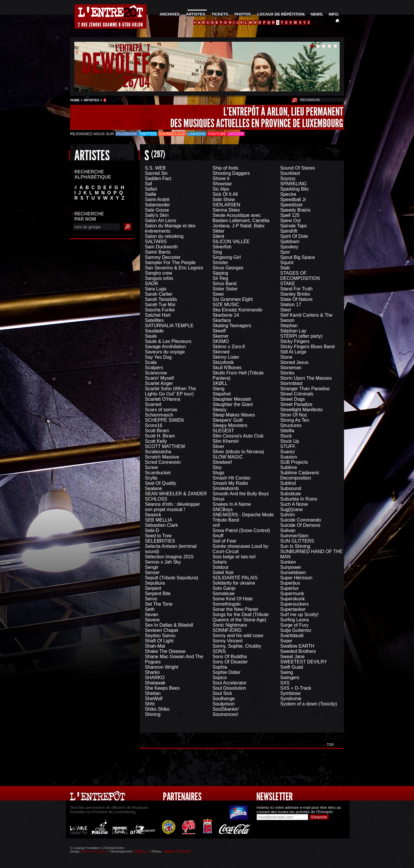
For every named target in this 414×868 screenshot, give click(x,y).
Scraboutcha (158, 452)
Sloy (217, 467)
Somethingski (227, 604)
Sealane (154, 488)
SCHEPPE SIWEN (164, 420)
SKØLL (220, 383)
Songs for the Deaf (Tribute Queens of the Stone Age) (241, 617)
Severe (152, 620)
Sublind (288, 483)
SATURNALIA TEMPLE (169, 326)
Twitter (148, 134)
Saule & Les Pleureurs (168, 341)
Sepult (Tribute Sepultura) (172, 578)
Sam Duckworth (161, 247)
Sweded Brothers (298, 651)
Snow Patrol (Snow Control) (241, 530)
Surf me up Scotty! (299, 615)
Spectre (288, 194)
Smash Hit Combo (231, 478)
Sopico (220, 678)
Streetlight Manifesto (301, 410)
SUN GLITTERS (297, 541)
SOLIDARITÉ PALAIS (235, 578)
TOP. (330, 745)
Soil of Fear (224, 541)
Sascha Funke (160, 310)
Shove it (221, 178)
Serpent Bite (158, 594)
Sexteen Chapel (162, 630)
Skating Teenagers (232, 326)
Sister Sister (225, 289)
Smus (219, 499)
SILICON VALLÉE (231, 242)
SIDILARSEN (226, 205)
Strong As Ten (295, 420)
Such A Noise (294, 504)
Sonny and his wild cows (238, 636)
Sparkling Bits (294, 189)
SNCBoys (223, 509)
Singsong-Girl (227, 257)
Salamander (157, 205)
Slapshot (222, 394)
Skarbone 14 (226, 315)
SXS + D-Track (296, 688)
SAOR (151, 284)
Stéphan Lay (293, 331)
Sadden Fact (158, 178)
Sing (217, 252)
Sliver (218, 446)
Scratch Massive (162, 457)
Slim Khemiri (226, 441)
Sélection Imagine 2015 (169, 557)
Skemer (221, 336)
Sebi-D (152, 530)
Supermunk (292, 594)
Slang (219, 389)
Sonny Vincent (228, 641)
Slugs (218, 473)
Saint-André (157, 199)
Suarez (288, 452)
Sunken (288, 562)
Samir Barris (158, 252)
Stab (285, 268)
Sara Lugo (156, 289)
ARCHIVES (170, 14)
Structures (291, 425)
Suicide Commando (301, 520)
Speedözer (291, 205)
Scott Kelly (156, 441)
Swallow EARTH (297, 646)
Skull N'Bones (227, 368)
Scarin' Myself (159, 378)
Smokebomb (226, 488)
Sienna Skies (226, 210)
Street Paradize (296, 404)
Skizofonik (223, 362)
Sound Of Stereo (298, 168)
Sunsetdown (293, 572)
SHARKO (155, 678)
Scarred (153, 404)
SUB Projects (294, 462)
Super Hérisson (296, 578)
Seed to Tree (158, 536)
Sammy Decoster (163, 257)
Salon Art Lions (161, 221)
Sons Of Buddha (230, 657)
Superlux (289, 588)
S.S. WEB (155, 168)
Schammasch (159, 415)
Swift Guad (292, 667)
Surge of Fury (294, 625)
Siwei (218, 294)
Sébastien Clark (161, 525)
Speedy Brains (295, 210)
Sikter (219, 231)
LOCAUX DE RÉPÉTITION (281, 14)
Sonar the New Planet (235, 609)
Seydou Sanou (160, 636)
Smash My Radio (230, 483)
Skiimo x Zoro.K (229, 347)
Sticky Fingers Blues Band (307, 347)
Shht (150, 704)
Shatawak (155, 683)
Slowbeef (222, 462)
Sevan (151, 615)
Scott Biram (157, 431)
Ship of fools (225, 168)
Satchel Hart (158, 315)
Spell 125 (290, 215)
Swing (287, 672)
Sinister (220, 263)
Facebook (127, 134)
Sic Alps (221, 189)
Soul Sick (222, 693)
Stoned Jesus (294, 362)
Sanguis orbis (159, 278)
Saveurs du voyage (165, 352)
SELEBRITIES (160, 541)
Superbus (290, 583)
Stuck (286, 436)
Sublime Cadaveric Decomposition (300, 475)
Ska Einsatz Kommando (237, 310)
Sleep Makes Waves (234, 415)
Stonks (287, 373)
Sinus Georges (228, 268)
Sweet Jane (292, 657)
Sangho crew (158, 273)
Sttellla (287, 431)
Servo (151, 599)
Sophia (220, 667)
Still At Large (293, 352)
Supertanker (293, 609)
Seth (150, 609)
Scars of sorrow (161, 410)
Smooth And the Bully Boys (241, 494)
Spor (285, 252)
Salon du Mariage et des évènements (170, 228)
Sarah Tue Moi (160, 305)
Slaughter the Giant (233, 404)
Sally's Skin (157, 215)
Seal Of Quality (161, 483)
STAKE (288, 284)
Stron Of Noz (294, 415)
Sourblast (290, 173)
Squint (287, 263)
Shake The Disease (165, 651)
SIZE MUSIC (226, 305)
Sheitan (153, 693)
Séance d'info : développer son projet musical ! (172, 507)
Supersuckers (294, 604)
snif (216, 525)
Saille (151, 194)
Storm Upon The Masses (306, 378)
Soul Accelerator (230, 683)
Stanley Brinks (295, 294)
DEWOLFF (116, 64)
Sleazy (220, 410)
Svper (286, 641)
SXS (285, 683)
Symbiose (290, 693)
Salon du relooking (164, 236)
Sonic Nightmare (230, 625)
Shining (153, 714)
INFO (333, 14)
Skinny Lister (226, 357)
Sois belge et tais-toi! (234, 557)
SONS (219, 651)
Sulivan (288, 530)
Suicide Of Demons (300, 525)
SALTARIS (156, 242)
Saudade (154, 331)
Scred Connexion (163, 462)
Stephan (289, 326)
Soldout (220, 567)
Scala (151, 362)
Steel (285, 310)
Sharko (152, 672)
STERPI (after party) (301, 336)
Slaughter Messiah (232, 399)
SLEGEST (223, 431)
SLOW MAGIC (228, 457)
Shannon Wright (162, 667)
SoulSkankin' (226, 709)
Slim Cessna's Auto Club (238, 436)
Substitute (291, 494)
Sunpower (291, 567)
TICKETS (220, 14)
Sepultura (155, 583)
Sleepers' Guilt (228, 420)
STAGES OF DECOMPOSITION (300, 276)
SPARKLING (293, 184)
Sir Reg (220, 278)
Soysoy (288, 178)
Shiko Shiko (157, 709)
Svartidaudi (292, 636)
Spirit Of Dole (294, 236)
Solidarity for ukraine (234, 583)
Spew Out (290, 221)
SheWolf (154, 699)
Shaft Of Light (159, 641)
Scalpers (154, 368)
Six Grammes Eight (233, 299)
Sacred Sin (156, 173)
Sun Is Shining (295, 546)
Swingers (290, 678)
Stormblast (291, 383)
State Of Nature (296, 299)
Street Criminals (297, 394)
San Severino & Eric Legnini (174, 268)
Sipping (220, 273)
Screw (151, 467)
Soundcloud (172, 134)
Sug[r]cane (291, 509)
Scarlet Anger (159, 383)
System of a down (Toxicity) (309, 704)
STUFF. (288, 446)
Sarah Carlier (159, 294)
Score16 (154, 425)
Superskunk (293, 599)
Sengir (152, 567)
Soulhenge (224, 699)
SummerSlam (294, 536)
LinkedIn (197, 134)
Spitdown (290, 242)
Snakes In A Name (232, 504)
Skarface (222, 320)
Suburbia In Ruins (299, 499)
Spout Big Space (298, 257)
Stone (286, 357)
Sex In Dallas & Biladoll (169, 625)
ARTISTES (196, 14)
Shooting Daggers (231, 173)
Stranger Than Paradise (305, 389)
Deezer (236, 134)
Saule (151, 336)
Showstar (222, 184)
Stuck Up (290, 441)
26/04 (136, 82)
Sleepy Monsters (230, 425)
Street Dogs (292, 399)
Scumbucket (158, 473)
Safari (151, 189)
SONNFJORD (227, 630)
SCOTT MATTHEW (165, 446)
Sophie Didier (227, 672)
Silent (218, 236)
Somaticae (224, 594)
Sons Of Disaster (230, 662)
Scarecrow (156, 373)
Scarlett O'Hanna (163, 399)
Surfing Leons (295, 620)
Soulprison (224, 704)
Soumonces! (226, 714)
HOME (75, 100)
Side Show (224, 199)
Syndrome (291, 699)
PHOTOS (243, 14)
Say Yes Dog (158, 357)
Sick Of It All (225, 194)
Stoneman (291, 368)
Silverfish (222, 247)
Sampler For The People (170, 263)
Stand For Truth (296, 289)
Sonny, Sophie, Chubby (237, 646)
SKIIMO (221, 341)
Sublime (289, 467)
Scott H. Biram (160, 436)
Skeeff (219, 331)
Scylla (151, 478)
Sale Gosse (157, 210)
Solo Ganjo (224, 588)
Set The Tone (159, 604)
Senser (152, 572)
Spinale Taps (293, 226)
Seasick (153, 515)
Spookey (289, 247)
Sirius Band (224, 284)
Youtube (217, 134)
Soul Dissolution (229, 688)
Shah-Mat (155, 646)
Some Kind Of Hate (233, 599)
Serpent (153, 588)
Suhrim (288, 515)
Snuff (218, 536)
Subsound (291, 488)
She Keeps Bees (162, 688)
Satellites (154, 320)
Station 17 (291, 305)
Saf (148, 184)
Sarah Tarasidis (161, 299)
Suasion (289, 457)
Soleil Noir (223, 572)
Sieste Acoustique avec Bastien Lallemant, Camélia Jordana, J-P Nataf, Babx (241, 221)
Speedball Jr (293, 199)
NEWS (317, 14)
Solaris (220, 562)
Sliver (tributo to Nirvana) (238, 452)
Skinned (221, 352)
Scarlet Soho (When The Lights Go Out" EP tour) (170, 391)
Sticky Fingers (295, 341)
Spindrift (289, 231)
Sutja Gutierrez (296, 630)
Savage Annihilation (165, 347)
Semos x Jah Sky (163, 562)
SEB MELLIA (158, 520)
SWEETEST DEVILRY (304, 662)
